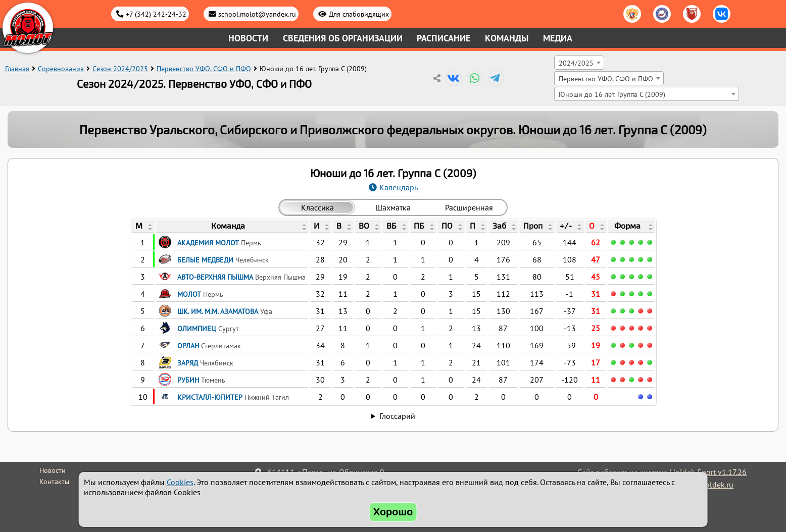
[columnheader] (143, 227)
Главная (17, 69)
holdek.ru (717, 485)
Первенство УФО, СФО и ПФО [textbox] (606, 78)
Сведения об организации (343, 38)
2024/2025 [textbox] (576, 63)
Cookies (180, 482)
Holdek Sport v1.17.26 (708, 472)
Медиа (558, 38)
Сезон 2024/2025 (120, 69)
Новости (248, 38)
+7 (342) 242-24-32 (156, 14)
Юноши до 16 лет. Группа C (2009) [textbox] (612, 94)
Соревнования (61, 69)
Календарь (399, 187)
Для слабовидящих (359, 14)
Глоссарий (397, 416)
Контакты (54, 482)
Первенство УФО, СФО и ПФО (204, 69)
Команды (507, 38)
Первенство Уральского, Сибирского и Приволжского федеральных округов (296, 129)
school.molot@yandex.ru (257, 14)
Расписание (444, 38)
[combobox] (579, 63)
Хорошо (393, 512)
